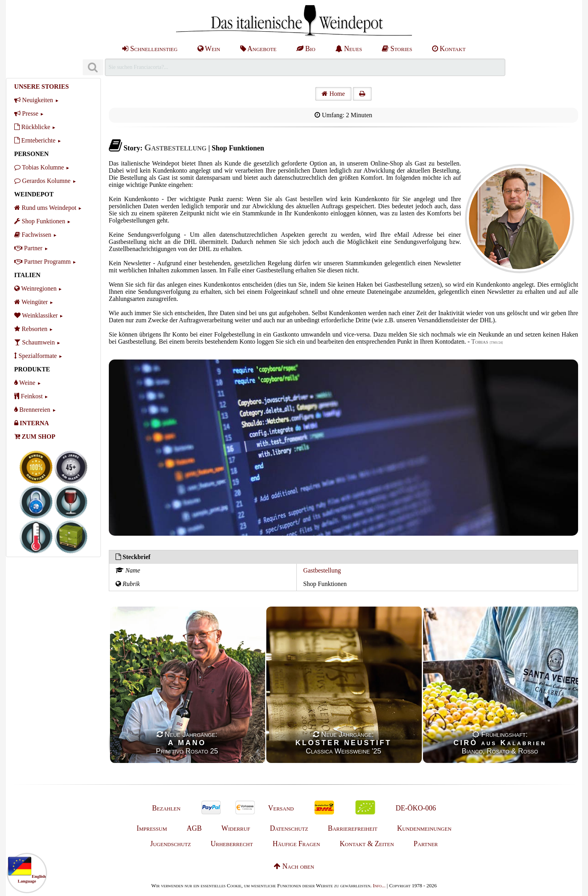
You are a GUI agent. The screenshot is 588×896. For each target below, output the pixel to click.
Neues (349, 49)
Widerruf (236, 828)
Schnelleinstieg (150, 49)
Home (333, 94)
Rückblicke (32, 127)
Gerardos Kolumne (42, 181)
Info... (379, 886)
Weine (25, 383)
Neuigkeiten (34, 100)
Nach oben (294, 866)
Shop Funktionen (40, 221)
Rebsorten (31, 329)
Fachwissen (33, 235)
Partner (28, 248)
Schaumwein (35, 342)
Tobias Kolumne (39, 167)
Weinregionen (35, 288)
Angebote (258, 49)
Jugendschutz (170, 844)
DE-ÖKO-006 (416, 808)
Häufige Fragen (296, 844)
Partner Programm (43, 262)
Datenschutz (289, 828)
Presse (26, 113)
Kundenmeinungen (424, 828)
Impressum (152, 828)
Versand (281, 808)
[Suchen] (93, 68)
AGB (194, 828)
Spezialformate (36, 356)
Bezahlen (166, 808)
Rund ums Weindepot (45, 208)
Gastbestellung (322, 570)
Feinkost (28, 396)
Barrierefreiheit (352, 828)
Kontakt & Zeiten (367, 844)
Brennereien (32, 410)
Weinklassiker (36, 315)
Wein (209, 49)
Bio (306, 49)
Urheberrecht (232, 844)
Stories (397, 49)
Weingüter (31, 302)
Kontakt (449, 49)
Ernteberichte (35, 140)
